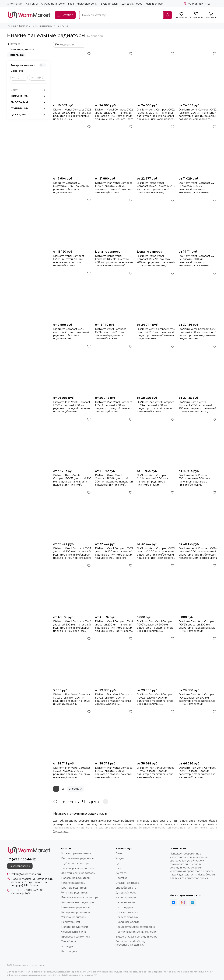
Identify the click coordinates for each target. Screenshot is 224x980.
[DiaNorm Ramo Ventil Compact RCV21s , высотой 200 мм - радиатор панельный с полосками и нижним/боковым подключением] (198, 369)
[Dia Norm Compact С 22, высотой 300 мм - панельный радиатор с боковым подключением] (72, 296)
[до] (41, 78)
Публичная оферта (127, 922)
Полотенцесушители (75, 927)
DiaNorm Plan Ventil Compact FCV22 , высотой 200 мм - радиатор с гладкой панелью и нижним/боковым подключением (113, 188)
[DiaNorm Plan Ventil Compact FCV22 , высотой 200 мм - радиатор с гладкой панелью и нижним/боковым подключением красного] (156, 661)
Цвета (119, 863)
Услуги (120, 858)
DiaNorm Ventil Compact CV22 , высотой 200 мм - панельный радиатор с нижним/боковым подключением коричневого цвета (156, 114)
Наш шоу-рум (154, 4)
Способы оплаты (126, 888)
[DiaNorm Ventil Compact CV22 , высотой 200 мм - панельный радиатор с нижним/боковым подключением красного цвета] (198, 76)
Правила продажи (127, 917)
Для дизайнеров (132, 4)
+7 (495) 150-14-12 (197, 4)
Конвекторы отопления (76, 853)
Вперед (76, 789)
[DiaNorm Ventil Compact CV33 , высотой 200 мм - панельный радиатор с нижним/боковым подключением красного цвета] (114, 515)
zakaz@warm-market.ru (26, 874)
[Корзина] (211, 15)
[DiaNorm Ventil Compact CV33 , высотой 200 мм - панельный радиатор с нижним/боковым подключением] (156, 296)
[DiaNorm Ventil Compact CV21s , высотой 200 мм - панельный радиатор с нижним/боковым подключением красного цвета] (198, 442)
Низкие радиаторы (42, 26)
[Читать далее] (62, 831)
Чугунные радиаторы (75, 893)
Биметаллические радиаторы (80, 897)
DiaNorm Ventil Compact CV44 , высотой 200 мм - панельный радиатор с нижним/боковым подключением (198, 334)
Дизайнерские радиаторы (78, 868)
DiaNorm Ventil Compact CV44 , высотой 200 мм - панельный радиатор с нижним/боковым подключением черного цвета (198, 553)
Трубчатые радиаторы (75, 863)
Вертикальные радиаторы (78, 858)
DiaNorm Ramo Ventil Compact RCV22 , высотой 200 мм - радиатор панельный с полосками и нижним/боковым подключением (156, 188)
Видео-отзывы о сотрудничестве (136, 937)
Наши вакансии (125, 902)
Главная (11, 26)
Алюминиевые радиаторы (78, 902)
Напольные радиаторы (76, 878)
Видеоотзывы (109, 4)
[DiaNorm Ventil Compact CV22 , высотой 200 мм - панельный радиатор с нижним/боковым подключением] (72, 76)
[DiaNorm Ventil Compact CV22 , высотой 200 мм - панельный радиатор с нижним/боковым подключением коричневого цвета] (156, 76)
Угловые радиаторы (74, 917)
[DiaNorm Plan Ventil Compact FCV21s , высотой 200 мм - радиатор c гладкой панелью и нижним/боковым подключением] (72, 369)
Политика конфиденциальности (136, 932)
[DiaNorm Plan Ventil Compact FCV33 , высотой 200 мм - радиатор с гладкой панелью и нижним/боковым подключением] (114, 369)
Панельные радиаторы (76, 907)
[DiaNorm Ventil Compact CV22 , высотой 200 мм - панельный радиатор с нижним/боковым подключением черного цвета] (114, 76)
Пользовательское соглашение (135, 927)
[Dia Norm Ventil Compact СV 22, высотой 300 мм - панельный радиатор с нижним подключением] (198, 223)
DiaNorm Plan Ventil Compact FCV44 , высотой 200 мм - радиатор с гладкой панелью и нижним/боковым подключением (155, 407)
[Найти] (168, 15)
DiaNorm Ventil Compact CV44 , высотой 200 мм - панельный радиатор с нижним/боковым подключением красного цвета (72, 626)
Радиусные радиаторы (76, 912)
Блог (118, 868)
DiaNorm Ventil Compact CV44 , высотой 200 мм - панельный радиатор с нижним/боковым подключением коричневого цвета (114, 626)
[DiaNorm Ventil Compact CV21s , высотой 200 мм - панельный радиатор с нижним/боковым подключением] (114, 296)
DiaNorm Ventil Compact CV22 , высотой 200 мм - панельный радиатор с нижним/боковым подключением (72, 114)
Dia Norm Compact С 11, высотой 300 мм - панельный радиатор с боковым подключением (71, 188)
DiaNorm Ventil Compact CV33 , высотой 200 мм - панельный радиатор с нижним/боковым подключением (156, 334)
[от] (22, 78)
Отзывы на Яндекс (53, 4)
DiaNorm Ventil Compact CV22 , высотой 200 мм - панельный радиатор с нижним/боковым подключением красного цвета (198, 114)
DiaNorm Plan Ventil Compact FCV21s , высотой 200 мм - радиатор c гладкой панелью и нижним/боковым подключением (72, 407)
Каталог (24, 26)
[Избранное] (196, 15)
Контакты (32, 4)
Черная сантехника (73, 932)
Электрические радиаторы (78, 873)
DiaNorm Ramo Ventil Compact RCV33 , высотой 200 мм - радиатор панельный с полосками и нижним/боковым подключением (72, 480)
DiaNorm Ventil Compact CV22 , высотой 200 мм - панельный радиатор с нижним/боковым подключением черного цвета (114, 114)
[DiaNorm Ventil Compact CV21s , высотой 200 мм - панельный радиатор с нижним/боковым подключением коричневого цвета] (72, 223)
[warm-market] (29, 15)
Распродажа (69, 951)
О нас (119, 853)
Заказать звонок (20, 866)
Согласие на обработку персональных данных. (130, 943)
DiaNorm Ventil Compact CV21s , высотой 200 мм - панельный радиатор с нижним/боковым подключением (111, 334)
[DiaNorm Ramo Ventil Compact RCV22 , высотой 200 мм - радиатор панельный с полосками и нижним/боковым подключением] (156, 150)
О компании (15, 4)
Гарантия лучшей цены (83, 4)
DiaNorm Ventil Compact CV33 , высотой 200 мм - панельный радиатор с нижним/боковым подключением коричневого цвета (156, 553)
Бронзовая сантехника (76, 937)
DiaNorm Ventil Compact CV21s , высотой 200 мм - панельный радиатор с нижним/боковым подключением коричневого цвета (71, 261)
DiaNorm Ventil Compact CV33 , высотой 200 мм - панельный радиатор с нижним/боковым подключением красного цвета (114, 553)
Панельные (16, 55)
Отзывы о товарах (127, 912)
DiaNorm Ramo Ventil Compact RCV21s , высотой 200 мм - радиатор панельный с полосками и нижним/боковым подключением (198, 407)
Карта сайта (37, 965)
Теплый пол (69, 942)
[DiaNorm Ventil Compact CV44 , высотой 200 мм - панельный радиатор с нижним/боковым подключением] (198, 296)
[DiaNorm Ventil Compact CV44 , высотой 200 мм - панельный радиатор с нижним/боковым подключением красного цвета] (72, 588)
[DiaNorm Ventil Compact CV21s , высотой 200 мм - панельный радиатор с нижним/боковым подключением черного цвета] (156, 442)
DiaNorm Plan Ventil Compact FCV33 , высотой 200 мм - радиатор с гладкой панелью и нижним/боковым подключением (113, 407)
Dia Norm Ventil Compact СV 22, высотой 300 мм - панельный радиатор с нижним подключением (197, 261)
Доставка (121, 878)
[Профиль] (181, 15)
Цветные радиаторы (74, 888)
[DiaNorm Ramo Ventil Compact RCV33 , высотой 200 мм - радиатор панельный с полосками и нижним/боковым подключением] (72, 442)
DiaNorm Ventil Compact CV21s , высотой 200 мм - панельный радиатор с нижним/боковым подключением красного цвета (194, 480)
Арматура (67, 946)
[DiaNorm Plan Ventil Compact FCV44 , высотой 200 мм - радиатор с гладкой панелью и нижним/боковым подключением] (156, 369)
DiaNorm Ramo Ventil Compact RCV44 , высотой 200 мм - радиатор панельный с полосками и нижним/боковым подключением (114, 480)
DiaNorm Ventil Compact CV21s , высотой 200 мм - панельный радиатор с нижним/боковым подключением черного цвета (156, 480)
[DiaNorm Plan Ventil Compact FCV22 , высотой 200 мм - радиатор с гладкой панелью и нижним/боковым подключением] (114, 150)
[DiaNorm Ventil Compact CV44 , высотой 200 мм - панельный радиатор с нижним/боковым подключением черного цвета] (198, 515)
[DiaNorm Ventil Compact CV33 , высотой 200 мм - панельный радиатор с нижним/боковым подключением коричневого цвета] (156, 515)
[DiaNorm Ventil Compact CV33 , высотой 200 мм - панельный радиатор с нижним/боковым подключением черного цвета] (72, 515)
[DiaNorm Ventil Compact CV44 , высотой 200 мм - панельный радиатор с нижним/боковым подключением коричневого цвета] (114, 588)
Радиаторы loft (71, 922)
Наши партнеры (126, 897)
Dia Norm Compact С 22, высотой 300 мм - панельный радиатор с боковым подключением (71, 334)
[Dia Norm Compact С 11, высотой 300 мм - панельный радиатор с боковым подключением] (72, 150)
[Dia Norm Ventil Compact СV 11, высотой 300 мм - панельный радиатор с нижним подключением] (198, 150)
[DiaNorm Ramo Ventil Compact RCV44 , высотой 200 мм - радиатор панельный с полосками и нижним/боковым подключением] (114, 442)
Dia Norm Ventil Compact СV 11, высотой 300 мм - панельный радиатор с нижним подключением (197, 188)
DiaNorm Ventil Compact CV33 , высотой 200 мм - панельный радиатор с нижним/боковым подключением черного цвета (72, 553)
